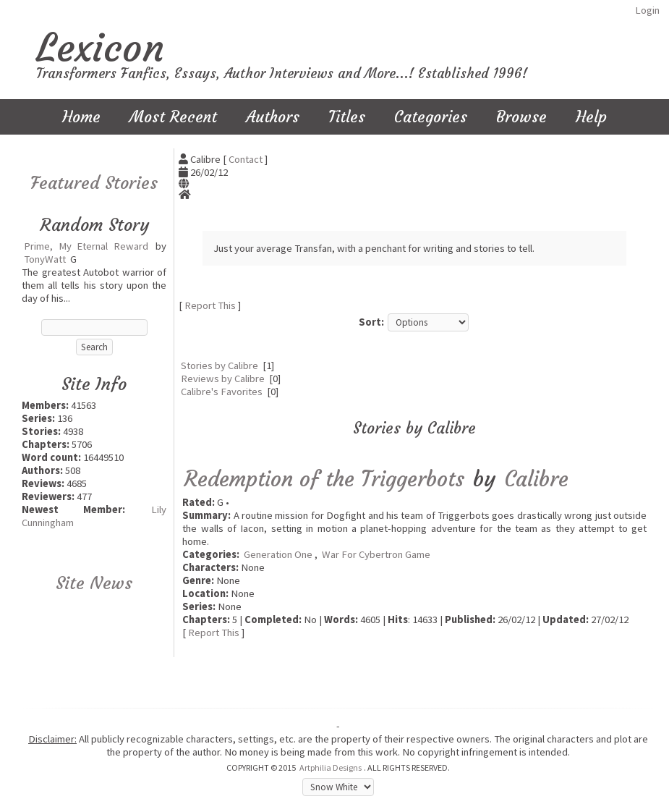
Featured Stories (94, 183)
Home (81, 117)
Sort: (371, 322)
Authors (273, 117)
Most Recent (173, 117)
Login (647, 10)
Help (591, 117)
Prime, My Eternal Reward (86, 246)
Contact (246, 159)
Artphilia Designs (331, 767)
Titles (347, 117)
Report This (210, 305)
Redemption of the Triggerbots (324, 479)
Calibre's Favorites (222, 392)
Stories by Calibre (220, 365)
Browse (521, 117)
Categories (431, 117)
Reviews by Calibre (223, 378)
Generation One (278, 554)
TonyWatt (45, 259)
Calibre (537, 479)
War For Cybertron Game (376, 554)
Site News (94, 583)
